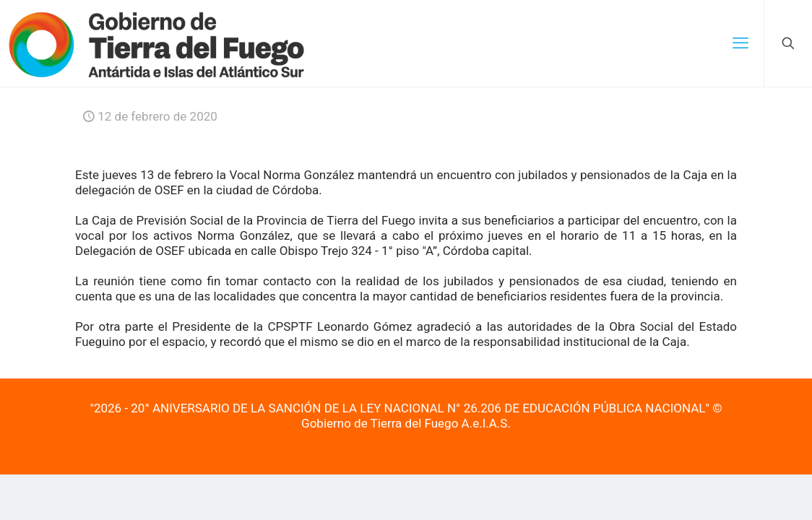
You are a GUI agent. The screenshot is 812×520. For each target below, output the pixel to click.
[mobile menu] (740, 43)
